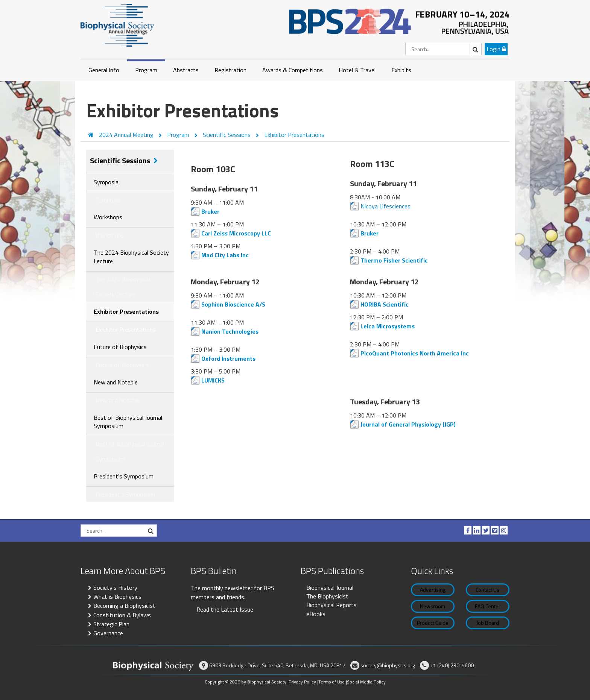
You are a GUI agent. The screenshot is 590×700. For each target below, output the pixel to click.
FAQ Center (488, 606)
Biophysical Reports (331, 605)
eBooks (316, 614)
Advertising (433, 590)
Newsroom (433, 606)
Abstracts (186, 70)
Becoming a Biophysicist (124, 606)
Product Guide (433, 623)
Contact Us (487, 590)
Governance (108, 633)
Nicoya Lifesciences (385, 206)
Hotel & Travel (357, 70)
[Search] (443, 49)
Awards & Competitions (293, 70)
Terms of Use (331, 682)
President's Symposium (124, 476)
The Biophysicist (327, 596)
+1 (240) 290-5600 (452, 665)
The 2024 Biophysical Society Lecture (131, 257)
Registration (230, 70)
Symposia (106, 182)
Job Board (488, 623)
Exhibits (401, 70)
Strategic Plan (111, 624)
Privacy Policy (302, 682)
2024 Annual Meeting (127, 135)
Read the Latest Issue (225, 609)
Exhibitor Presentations (294, 135)
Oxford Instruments (228, 358)
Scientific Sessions (227, 135)
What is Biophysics (117, 597)
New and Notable (116, 382)
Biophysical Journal (330, 588)
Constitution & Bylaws (122, 615)
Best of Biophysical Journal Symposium (128, 422)
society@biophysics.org (388, 665)
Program (146, 70)
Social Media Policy (366, 682)
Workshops (108, 217)
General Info (104, 70)
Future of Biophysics (120, 347)
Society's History (115, 588)
